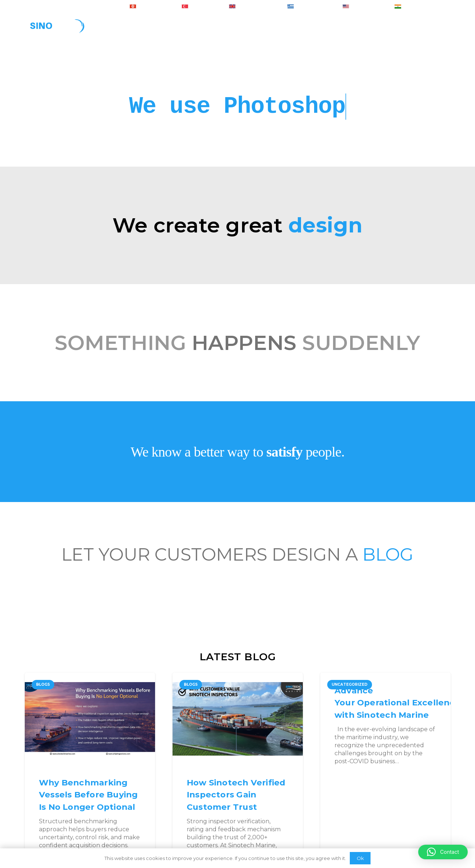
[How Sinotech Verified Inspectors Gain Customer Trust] (238, 719)
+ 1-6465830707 (363, 7)
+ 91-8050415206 (416, 7)
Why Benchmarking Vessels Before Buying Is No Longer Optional (88, 795)
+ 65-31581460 (200, 7)
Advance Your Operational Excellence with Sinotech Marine (397, 703)
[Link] (57, 31)
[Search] (446, 31)
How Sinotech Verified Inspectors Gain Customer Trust (236, 795)
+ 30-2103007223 (309, 7)
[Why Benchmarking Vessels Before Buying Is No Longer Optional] (90, 719)
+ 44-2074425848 (253, 7)
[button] (443, 852)
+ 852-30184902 (150, 7)
